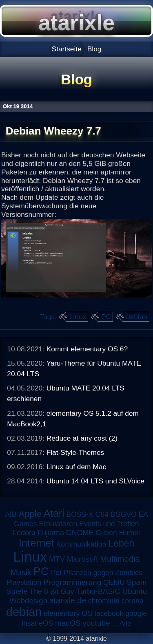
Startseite (67, 49)
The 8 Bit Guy (52, 591)
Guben (106, 533)
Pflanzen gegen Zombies (103, 573)
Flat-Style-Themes (75, 452)
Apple (30, 514)
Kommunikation (81, 544)
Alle (125, 623)
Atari (54, 513)
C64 (102, 514)
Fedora (24, 533)
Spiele (17, 591)
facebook (109, 613)
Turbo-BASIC (98, 591)
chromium (104, 601)
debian (137, 317)
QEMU (114, 582)
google (136, 613)
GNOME (80, 533)
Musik (21, 572)
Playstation (24, 582)
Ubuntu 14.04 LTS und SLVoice (95, 481)
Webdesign (28, 601)
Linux (78, 317)
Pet (56, 573)
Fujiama (51, 533)
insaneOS (37, 623)
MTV (57, 559)
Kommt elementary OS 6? (87, 349)
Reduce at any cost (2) (82, 438)
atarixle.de (68, 600)
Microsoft (83, 559)
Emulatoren (58, 524)
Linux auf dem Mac (76, 467)
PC (106, 317)
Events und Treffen (109, 524)
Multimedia (120, 559)
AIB (11, 514)
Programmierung (72, 582)
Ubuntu (135, 591)
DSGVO (124, 514)
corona (133, 601)
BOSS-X (80, 514)
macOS (68, 623)
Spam (136, 582)
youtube (96, 623)
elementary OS (68, 613)
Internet (37, 543)
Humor (130, 533)
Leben (121, 543)
